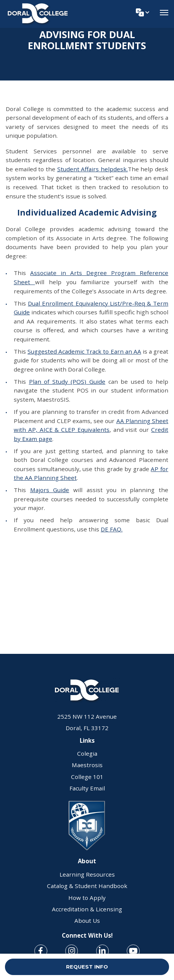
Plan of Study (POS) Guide (67, 381)
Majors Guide (50, 490)
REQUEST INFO (87, 967)
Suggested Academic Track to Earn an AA (84, 351)
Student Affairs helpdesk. (93, 169)
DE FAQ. (112, 529)
